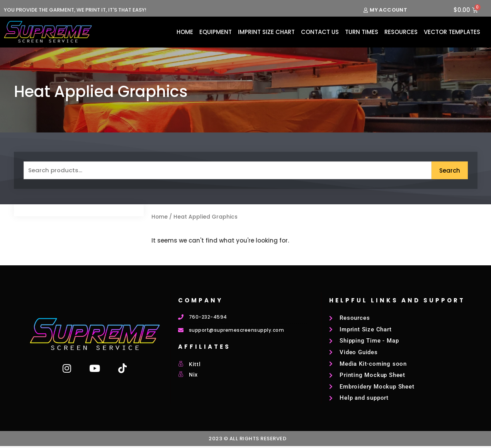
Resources (401, 32)
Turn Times (362, 32)
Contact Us (320, 32)
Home (185, 32)
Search (450, 171)
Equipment (216, 32)
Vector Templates (452, 32)
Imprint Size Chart (266, 32)
